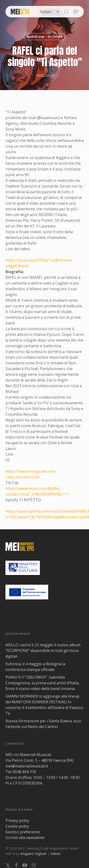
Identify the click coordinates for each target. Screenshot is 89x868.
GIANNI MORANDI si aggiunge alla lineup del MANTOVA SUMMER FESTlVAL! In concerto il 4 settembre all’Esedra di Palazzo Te (44, 705)
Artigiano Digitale (33, 854)
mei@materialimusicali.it (27, 766)
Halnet (55, 854)
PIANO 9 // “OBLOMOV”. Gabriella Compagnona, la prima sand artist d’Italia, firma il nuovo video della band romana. (42, 683)
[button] (76, 12)
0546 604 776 (24, 772)
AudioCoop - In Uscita (44, 36)
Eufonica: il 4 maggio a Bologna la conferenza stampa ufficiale (35, 667)
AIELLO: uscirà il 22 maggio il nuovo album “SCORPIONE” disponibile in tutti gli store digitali (43, 651)
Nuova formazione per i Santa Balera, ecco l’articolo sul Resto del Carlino (43, 724)
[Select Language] (49, 12)
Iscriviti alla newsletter (25, 838)
